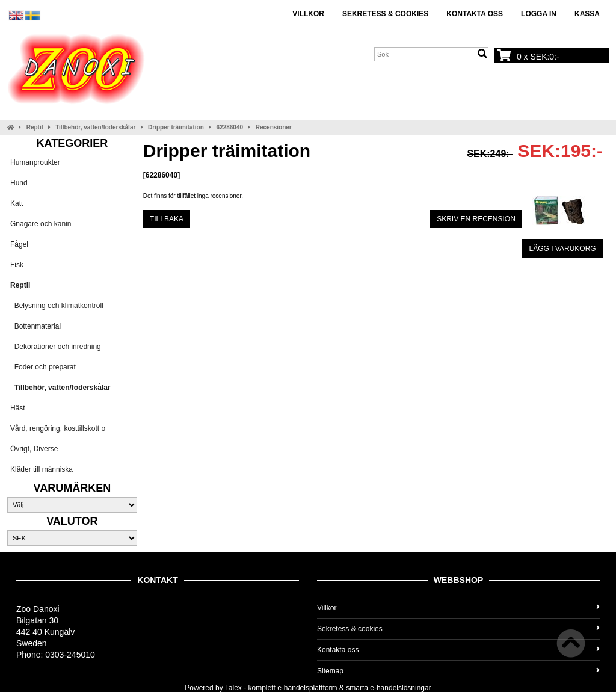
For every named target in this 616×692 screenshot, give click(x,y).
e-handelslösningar (400, 688)
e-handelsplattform (307, 688)
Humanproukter (35, 162)
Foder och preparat (43, 367)
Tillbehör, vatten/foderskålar (95, 127)
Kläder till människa (42, 469)
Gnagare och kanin (41, 224)
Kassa (587, 14)
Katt (17, 203)
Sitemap (458, 671)
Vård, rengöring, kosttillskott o (58, 428)
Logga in (539, 14)
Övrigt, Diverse (34, 449)
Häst (18, 408)
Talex (233, 688)
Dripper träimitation (176, 127)
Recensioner (274, 127)
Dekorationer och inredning (56, 347)
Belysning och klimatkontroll (57, 306)
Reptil (35, 127)
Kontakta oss (475, 14)
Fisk (17, 265)
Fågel (19, 244)
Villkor (308, 14)
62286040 (230, 127)
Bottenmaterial (35, 326)
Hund (19, 183)
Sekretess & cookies (385, 14)
